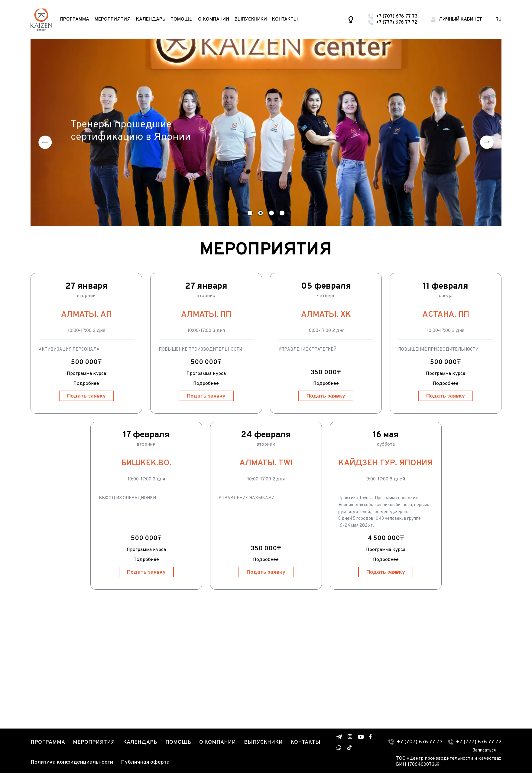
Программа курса (86, 374)
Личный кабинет (461, 19)
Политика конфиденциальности (72, 762)
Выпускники (251, 19)
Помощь (182, 19)
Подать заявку (86, 396)
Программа (75, 19)
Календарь (151, 19)
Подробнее (86, 384)
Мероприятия (113, 19)
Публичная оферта (145, 762)
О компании (214, 19)
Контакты (285, 19)
